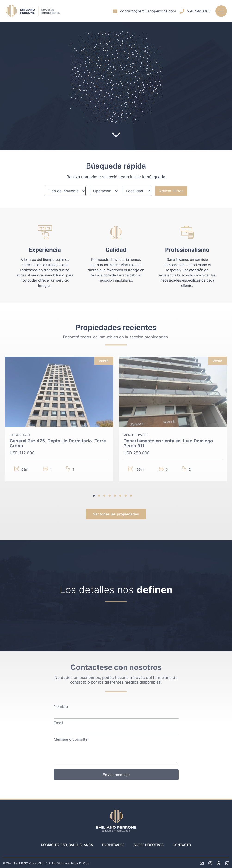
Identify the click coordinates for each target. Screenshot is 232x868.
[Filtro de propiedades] (65, 191)
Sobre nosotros (149, 845)
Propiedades (113, 845)
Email (58, 723)
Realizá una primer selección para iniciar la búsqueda (116, 177)
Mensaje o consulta (71, 739)
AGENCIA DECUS (77, 863)
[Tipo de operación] (104, 191)
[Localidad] (137, 191)
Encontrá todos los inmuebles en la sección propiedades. (116, 334)
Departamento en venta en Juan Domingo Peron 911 (168, 443)
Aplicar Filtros (171, 191)
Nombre (61, 707)
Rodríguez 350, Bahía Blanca (67, 845)
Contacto (182, 845)
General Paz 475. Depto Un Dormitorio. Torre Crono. (58, 443)
